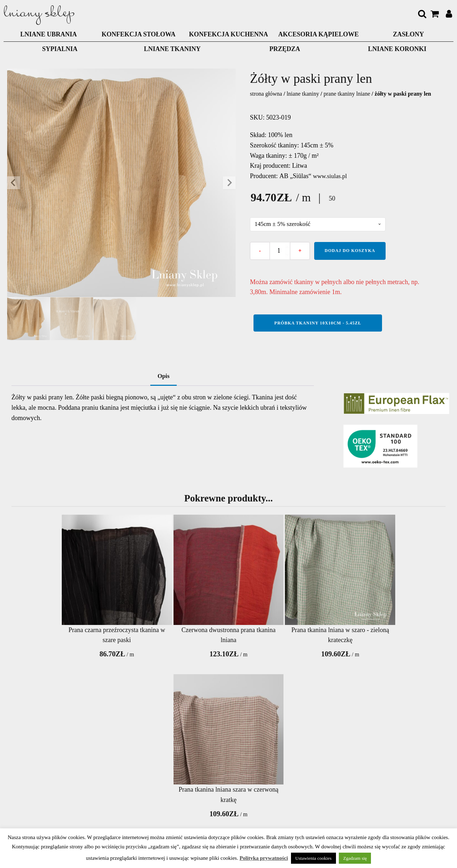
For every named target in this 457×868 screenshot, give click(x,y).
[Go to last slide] (14, 183)
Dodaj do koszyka (350, 251)
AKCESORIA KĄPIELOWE (318, 34)
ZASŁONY (408, 34)
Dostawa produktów (210, 791)
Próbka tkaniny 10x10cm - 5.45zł (318, 323)
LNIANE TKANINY (172, 49)
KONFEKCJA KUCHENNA (228, 34)
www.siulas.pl (331, 176)
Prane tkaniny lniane (347, 94)
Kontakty (114, 775)
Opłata (210, 775)
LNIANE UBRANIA (49, 34)
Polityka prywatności (264, 858)
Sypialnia (60, 49)
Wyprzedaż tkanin (228, 711)
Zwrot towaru (210, 806)
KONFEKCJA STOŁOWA (138, 34)
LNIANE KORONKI (397, 49)
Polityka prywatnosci (114, 806)
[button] (29, 319)
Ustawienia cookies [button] (313, 858)
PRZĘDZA (285, 49)
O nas (114, 791)
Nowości (279, 775)
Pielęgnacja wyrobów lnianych (279, 796)
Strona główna (266, 94)
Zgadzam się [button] (355, 858)
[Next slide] (229, 183)
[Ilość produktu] (280, 251)
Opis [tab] (164, 377)
